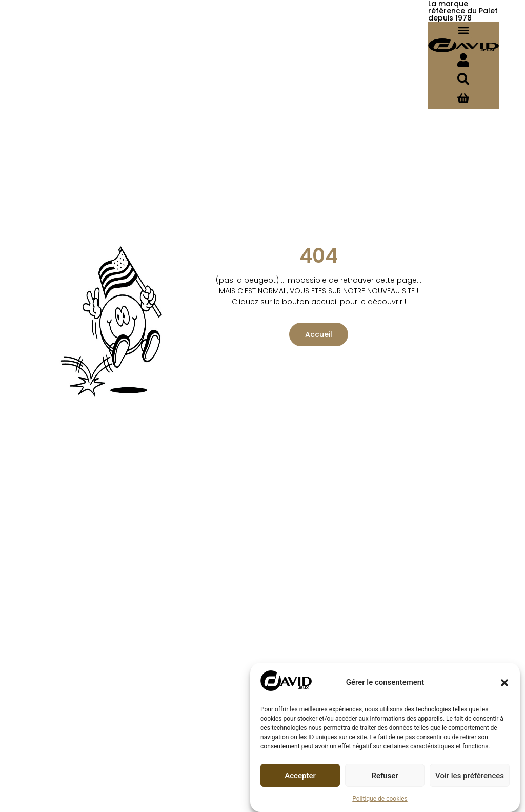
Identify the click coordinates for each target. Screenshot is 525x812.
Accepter (300, 776)
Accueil (315, 339)
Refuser (385, 776)
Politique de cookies (380, 799)
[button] (504, 683)
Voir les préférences (470, 776)
